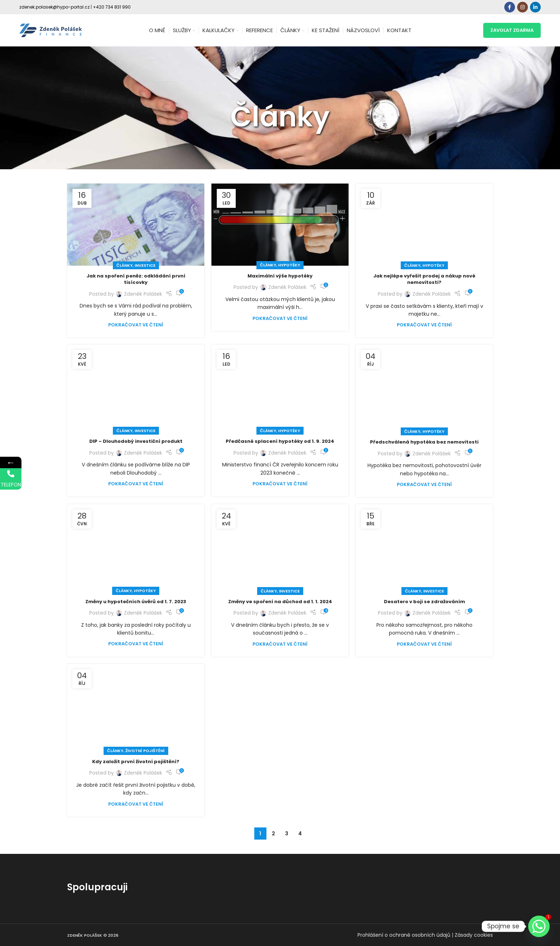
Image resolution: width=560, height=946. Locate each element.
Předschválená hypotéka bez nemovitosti (424, 442)
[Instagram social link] (522, 7)
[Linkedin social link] (535, 7)
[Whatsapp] (539, 926)
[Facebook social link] (510, 7)
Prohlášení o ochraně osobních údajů (404, 935)
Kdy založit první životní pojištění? (136, 762)
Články (124, 265)
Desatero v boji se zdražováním (424, 602)
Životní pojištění (145, 751)
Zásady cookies (474, 935)
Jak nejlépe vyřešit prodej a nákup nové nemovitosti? (424, 279)
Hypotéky (289, 265)
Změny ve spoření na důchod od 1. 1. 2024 (280, 602)
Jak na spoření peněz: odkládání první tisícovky (136, 279)
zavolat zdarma (512, 30)
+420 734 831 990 (112, 7)
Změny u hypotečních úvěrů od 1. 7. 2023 (136, 602)
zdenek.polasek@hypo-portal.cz (54, 7)
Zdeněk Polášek (143, 294)
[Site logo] (51, 30)
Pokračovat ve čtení (136, 325)
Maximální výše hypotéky (280, 276)
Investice (145, 265)
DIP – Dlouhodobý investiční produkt (136, 441)
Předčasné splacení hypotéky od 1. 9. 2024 (280, 441)
